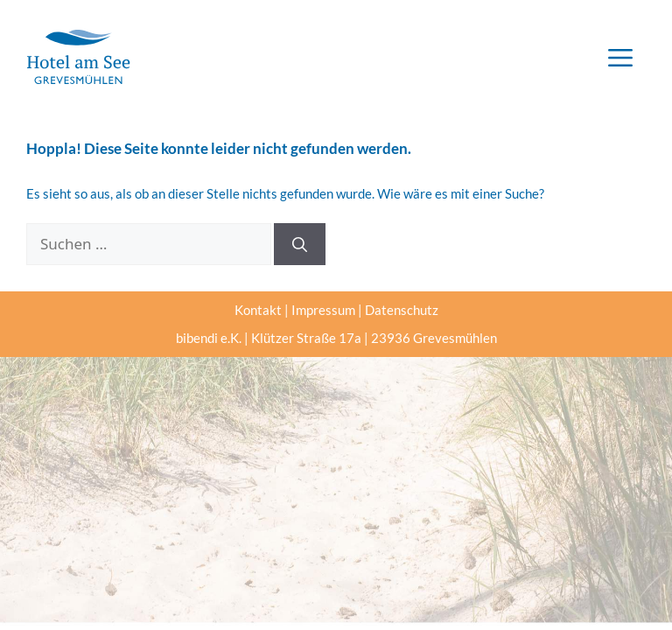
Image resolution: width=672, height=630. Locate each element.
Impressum (323, 310)
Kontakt (258, 310)
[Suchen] (300, 244)
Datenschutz (402, 310)
